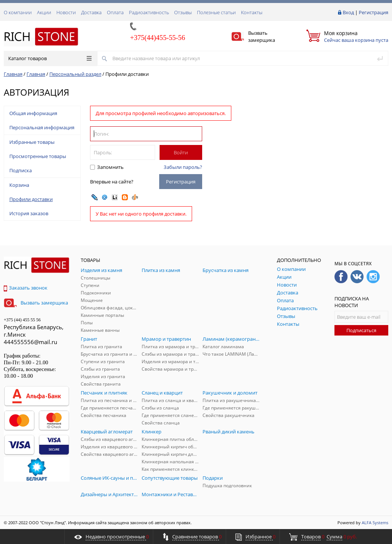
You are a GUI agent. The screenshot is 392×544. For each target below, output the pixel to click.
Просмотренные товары (38, 156)
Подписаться (361, 330)
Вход (348, 12)
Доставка (91, 12)
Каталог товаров (50, 58)
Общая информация (33, 113)
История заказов (29, 213)
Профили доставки (31, 199)
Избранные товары (32, 142)
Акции (44, 12)
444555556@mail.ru (30, 342)
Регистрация (374, 12)
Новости (66, 12)
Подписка (21, 170)
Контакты (252, 12)
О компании (18, 12)
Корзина (19, 185)
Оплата (115, 12)
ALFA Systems (375, 523)
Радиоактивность (149, 12)
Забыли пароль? (183, 167)
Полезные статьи (216, 12)
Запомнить (110, 167)
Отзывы (183, 12)
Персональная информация (42, 127)
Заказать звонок (26, 288)
